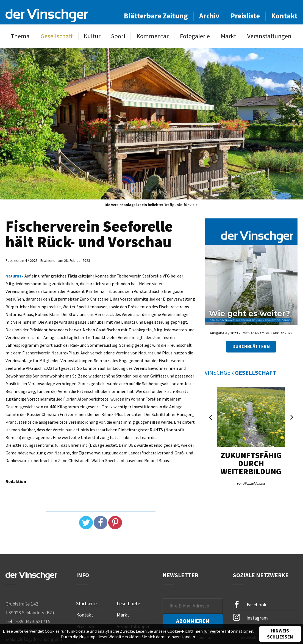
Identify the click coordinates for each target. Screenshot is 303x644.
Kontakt (284, 16)
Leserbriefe (128, 603)
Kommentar (153, 36)
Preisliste (245, 16)
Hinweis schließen (280, 634)
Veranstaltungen (269, 36)
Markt (228, 36)
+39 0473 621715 (33, 621)
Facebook (250, 605)
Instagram (250, 617)
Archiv (209, 16)
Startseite (86, 603)
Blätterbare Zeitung (156, 16)
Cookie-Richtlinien (185, 631)
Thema (20, 36)
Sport (118, 36)
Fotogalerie (195, 36)
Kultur (92, 36)
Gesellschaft (57, 36)
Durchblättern (251, 346)
